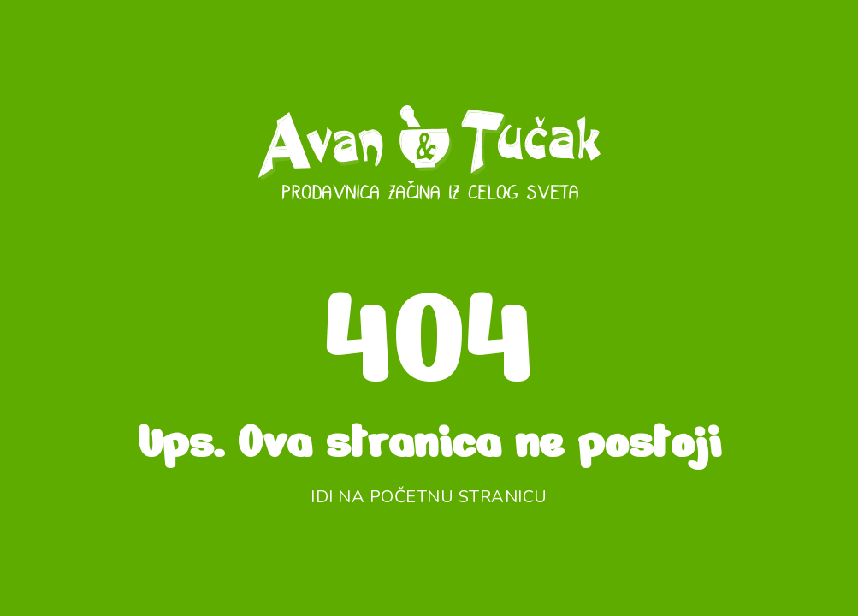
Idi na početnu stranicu (429, 497)
